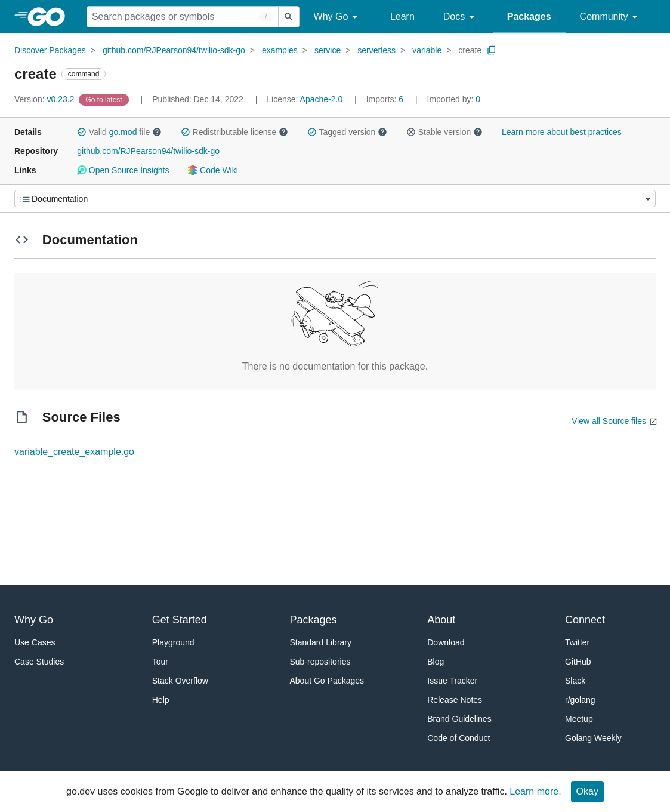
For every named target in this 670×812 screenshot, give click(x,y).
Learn (402, 16)
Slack (575, 681)
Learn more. (535, 791)
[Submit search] (289, 17)
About (441, 620)
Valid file (119, 132)
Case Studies (39, 662)
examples (280, 50)
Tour (160, 662)
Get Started (180, 620)
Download (446, 642)
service (328, 50)
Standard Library (321, 642)
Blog (436, 662)
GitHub (578, 662)
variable (427, 50)
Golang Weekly (593, 738)
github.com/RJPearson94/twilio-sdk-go (174, 50)
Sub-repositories (320, 662)
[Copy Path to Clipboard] (492, 50)
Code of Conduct (458, 738)
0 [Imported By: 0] (454, 99)
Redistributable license (234, 132)
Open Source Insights (123, 170)
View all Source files (609, 421)
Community (611, 17)
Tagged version (347, 132)
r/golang (580, 700)
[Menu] (335, 199)
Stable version (444, 132)
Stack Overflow (180, 681)
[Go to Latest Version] (105, 99)
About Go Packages (327, 681)
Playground (173, 642)
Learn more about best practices (562, 132)
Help (161, 700)
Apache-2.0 (322, 99)
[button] (82, 132)
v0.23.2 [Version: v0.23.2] (45, 99)
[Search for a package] (183, 17)
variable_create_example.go (74, 452)
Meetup (579, 719)
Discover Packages (50, 50)
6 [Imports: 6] (386, 99)
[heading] (50, 17)
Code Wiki (213, 170)
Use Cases (35, 642)
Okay (587, 791)
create (470, 50)
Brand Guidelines (459, 719)
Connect (585, 620)
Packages (529, 16)
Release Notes (455, 700)
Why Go (338, 17)
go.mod (123, 132)
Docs (461, 17)
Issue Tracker (452, 681)
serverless (376, 50)
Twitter (577, 642)
